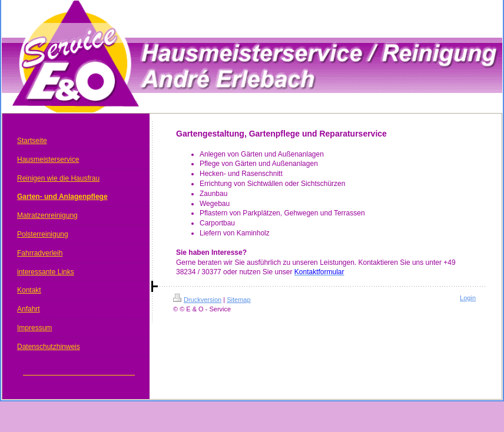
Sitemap (238, 300)
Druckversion (197, 300)
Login (468, 298)
